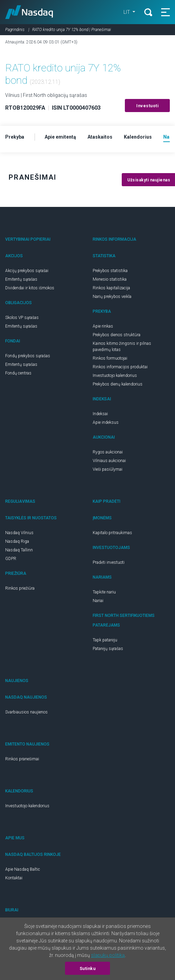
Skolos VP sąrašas (22, 318)
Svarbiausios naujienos (26, 712)
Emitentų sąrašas (21, 279)
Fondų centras (18, 373)
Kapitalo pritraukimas (112, 533)
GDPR (11, 559)
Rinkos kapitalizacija (111, 288)
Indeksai (100, 414)
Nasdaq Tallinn (19, 550)
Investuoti (147, 106)
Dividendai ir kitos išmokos (30, 288)
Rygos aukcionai (108, 452)
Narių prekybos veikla (112, 297)
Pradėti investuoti (109, 562)
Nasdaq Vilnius (19, 533)
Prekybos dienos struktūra (117, 335)
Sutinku (88, 969)
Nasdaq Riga (17, 541)
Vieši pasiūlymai (108, 469)
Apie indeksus (106, 422)
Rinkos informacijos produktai (120, 367)
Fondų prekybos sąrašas (28, 356)
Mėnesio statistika (110, 279)
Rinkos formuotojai (110, 358)
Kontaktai (14, 878)
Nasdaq (29, 12)
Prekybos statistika (110, 271)
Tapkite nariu (104, 592)
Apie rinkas (103, 326)
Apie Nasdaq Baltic (23, 869)
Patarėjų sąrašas (108, 649)
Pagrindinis (15, 30)
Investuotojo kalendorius (115, 376)
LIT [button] (127, 12)
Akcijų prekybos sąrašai (27, 271)
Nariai (98, 601)
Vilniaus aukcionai (109, 461)
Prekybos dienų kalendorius (118, 384)
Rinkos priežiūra (20, 588)
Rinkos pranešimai (22, 759)
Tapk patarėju (105, 640)
